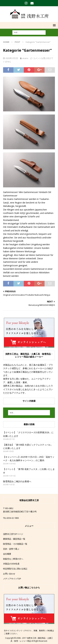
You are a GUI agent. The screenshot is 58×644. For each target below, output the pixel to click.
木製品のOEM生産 (11, 564)
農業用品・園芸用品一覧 (14, 539)
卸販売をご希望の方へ (13, 559)
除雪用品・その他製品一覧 (15, 544)
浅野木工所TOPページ (13, 534)
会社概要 (7, 554)
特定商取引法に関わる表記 (15, 569)
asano (25, 58)
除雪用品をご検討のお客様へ (17, 481)
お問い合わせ (9, 574)
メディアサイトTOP (12, 579)
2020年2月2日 (12, 58)
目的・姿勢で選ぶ (11, 549)
